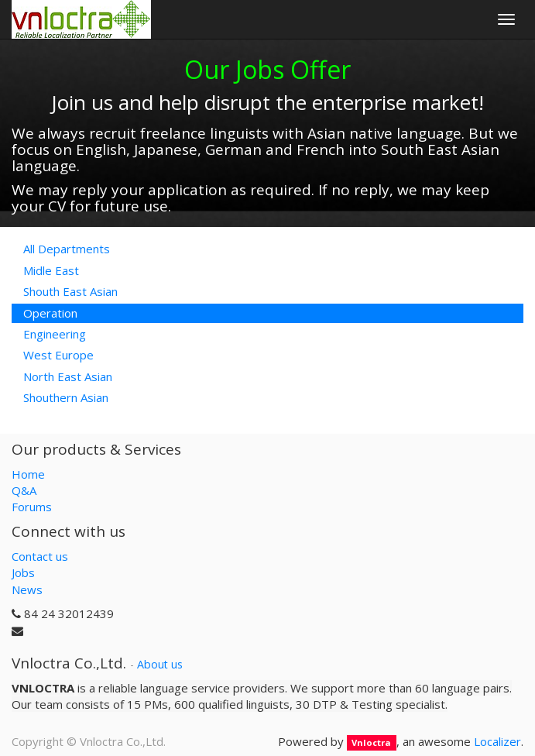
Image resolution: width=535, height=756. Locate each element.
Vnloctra (371, 742)
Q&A (24, 490)
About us (160, 664)
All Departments (67, 249)
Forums (32, 507)
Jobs (23, 572)
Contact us (40, 556)
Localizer (497, 741)
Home (28, 474)
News (27, 589)
